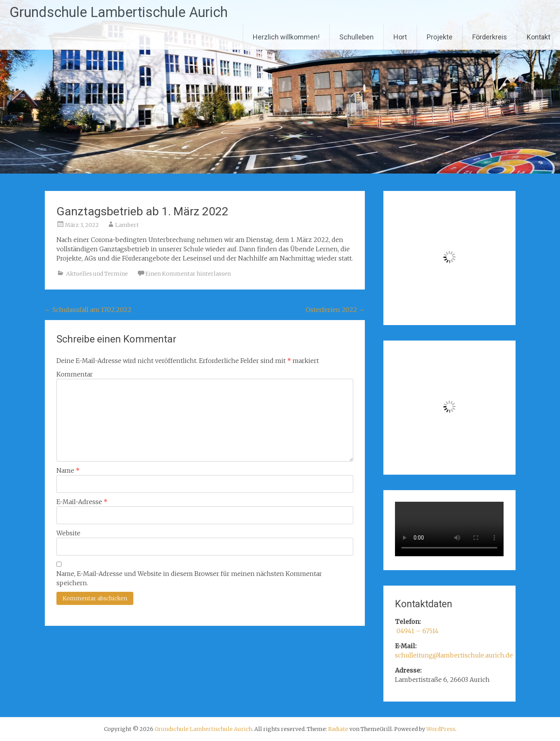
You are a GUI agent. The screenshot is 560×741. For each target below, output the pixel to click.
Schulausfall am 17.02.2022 (88, 310)
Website (68, 533)
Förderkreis (490, 37)
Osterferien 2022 (335, 310)
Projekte (440, 37)
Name (68, 470)
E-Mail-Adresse (82, 502)
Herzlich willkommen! (286, 37)
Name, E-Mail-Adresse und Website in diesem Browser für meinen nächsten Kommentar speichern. (189, 578)
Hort (400, 37)
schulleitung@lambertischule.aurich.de (454, 655)
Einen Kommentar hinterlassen (188, 274)
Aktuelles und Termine (97, 274)
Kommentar (75, 374)
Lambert (127, 225)
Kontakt (539, 37)
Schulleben (357, 37)
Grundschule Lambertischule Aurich (119, 12)
